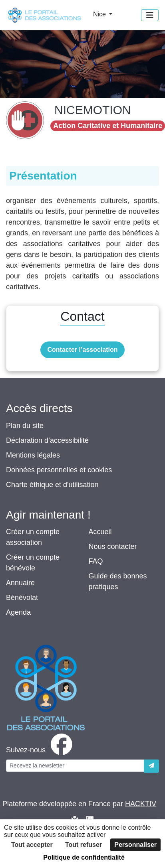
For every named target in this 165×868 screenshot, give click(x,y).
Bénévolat (22, 598)
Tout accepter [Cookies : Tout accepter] (32, 845)
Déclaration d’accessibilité (47, 440)
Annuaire (20, 583)
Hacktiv (141, 804)
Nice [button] (100, 14)
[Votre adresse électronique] (75, 766)
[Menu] (150, 15)
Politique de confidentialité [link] (84, 857)
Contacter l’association (82, 350)
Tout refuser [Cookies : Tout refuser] (83, 845)
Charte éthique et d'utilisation (52, 485)
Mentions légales (33, 455)
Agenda (18, 612)
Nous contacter (113, 546)
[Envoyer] (151, 766)
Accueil (100, 532)
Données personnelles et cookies (59, 470)
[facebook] (41, 750)
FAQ (96, 561)
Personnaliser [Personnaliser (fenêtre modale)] (135, 845)
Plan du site (25, 426)
